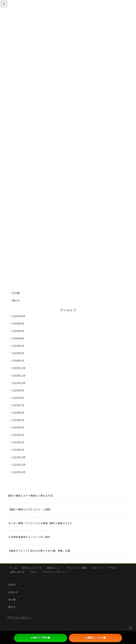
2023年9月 (18, 390)
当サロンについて (32, 568)
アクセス (112, 568)
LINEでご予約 (41, 638)
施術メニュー (54, 568)
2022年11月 (19, 465)
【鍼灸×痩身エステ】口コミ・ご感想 (29, 509)
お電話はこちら (95, 638)
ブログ (33, 572)
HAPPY (12, 585)
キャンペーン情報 (77, 568)
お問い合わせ (17, 572)
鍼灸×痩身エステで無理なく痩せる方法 (30, 496)
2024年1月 (18, 361)
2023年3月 (18, 435)
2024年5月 (18, 331)
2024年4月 (18, 338)
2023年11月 (19, 376)
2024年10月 (19, 316)
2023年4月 (18, 427)
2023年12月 (19, 368)
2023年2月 (18, 442)
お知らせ (13, 592)
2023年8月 (18, 398)
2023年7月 (18, 405)
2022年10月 (19, 472)
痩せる (16, 300)
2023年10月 (19, 383)
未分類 (16, 293)
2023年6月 (18, 413)
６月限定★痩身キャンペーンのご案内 (29, 537)
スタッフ (97, 568)
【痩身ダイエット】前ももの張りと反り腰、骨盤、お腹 (39, 551)
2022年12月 (19, 457)
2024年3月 (18, 346)
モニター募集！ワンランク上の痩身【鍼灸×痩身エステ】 (40, 523)
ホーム (13, 568)
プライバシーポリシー (55, 572)
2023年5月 (18, 420)
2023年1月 (18, 450)
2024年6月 (18, 324)
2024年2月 (18, 353)
